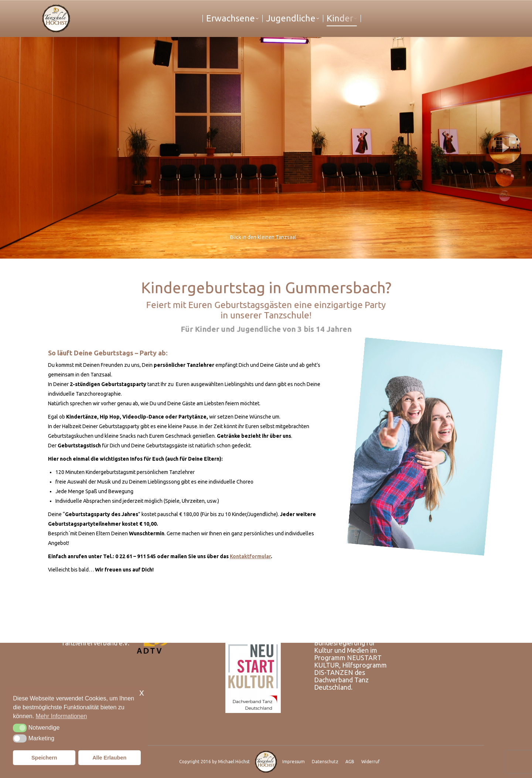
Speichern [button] (44, 758)
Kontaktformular (250, 556)
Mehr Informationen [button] (62, 716)
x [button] (142, 692)
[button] (20, 728)
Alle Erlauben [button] (109, 758)
